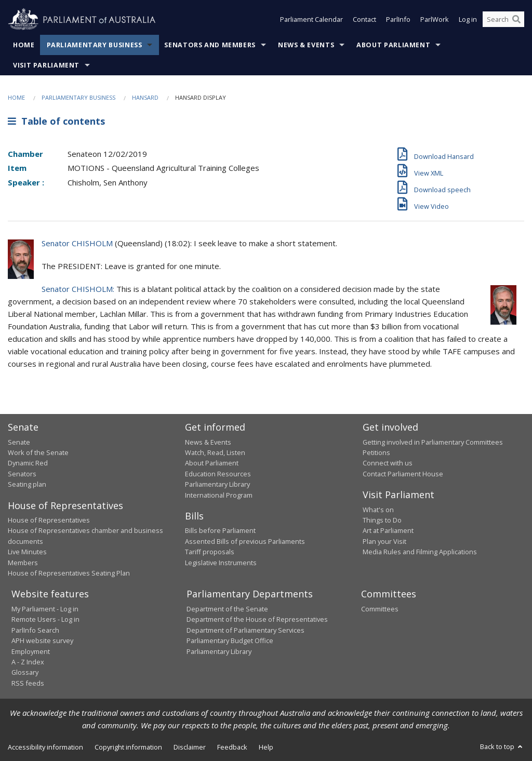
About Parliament (393, 45)
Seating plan (27, 484)
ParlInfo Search (35, 630)
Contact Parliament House (403, 474)
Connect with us (388, 463)
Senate (19, 442)
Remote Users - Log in (45, 619)
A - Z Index (28, 662)
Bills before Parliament (220, 530)
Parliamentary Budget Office (230, 640)
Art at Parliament (388, 530)
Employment (31, 651)
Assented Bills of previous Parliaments (245, 541)
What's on (378, 510)
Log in (468, 20)
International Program (219, 495)
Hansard (145, 97)
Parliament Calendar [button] (311, 20)
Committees (380, 609)
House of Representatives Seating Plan (69, 573)
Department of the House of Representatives (257, 619)
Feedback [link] (232, 747)
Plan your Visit (384, 541)
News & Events (306, 45)
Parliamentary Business (95, 45)
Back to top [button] (502, 746)
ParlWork (435, 20)
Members (23, 563)
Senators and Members (210, 45)
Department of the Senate (227, 609)
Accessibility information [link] (45, 747)
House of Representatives (49, 520)
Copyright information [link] (128, 747)
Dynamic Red (28, 463)
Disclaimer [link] (190, 747)
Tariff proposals (210, 552)
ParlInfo (398, 20)
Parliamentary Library (217, 484)
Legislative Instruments (221, 563)
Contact (364, 20)
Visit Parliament (46, 65)
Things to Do (382, 520)
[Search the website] (503, 20)
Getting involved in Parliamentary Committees (433, 442)
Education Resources (218, 474)
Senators (22, 474)
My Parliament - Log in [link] (45, 609)
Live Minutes (27, 552)
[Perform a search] (516, 20)
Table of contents (56, 121)
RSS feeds (28, 683)
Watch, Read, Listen (215, 452)
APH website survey (42, 640)
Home (24, 45)
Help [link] (266, 747)
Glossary (25, 672)
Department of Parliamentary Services (245, 630)
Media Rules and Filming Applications (420, 552)
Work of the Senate (38, 452)
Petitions (376, 452)
